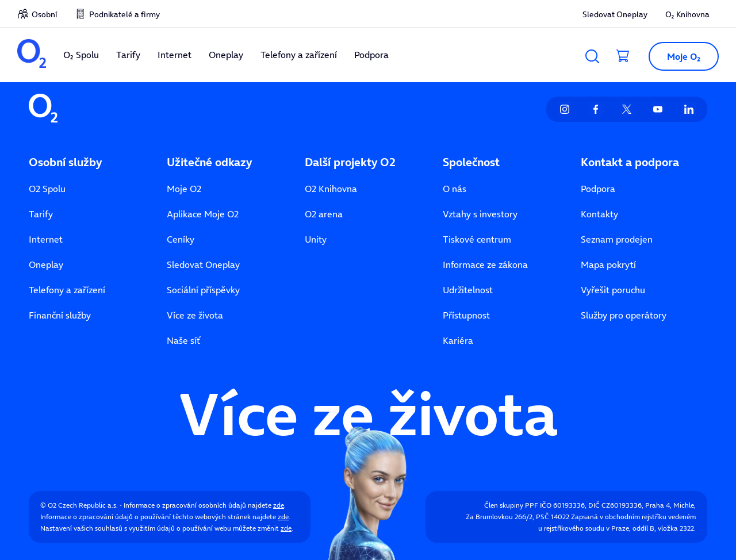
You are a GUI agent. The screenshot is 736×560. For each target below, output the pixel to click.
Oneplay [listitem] (226, 55)
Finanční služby (60, 315)
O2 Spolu (47, 189)
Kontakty (599, 214)
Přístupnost (466, 315)
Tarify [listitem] (128, 55)
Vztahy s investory (480, 214)
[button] (679, 56)
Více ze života (195, 315)
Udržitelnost (468, 290)
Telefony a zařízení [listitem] (299, 55)
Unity (316, 239)
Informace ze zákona (485, 264)
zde (279, 505)
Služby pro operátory (624, 315)
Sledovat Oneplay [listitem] (615, 14)
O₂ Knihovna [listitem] (687, 14)
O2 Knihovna (331, 189)
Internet (46, 239)
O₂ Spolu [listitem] (81, 55)
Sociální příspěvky (203, 290)
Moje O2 (184, 189)
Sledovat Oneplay (203, 264)
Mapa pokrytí (608, 264)
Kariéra (458, 340)
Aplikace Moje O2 (203, 214)
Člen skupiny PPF (511, 505)
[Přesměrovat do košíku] (623, 56)
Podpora (598, 189)
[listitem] (32, 55)
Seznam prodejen (617, 239)
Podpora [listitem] (371, 55)
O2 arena (324, 214)
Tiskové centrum (477, 239)
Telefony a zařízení (67, 290)
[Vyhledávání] (592, 56)
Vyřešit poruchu (613, 290)
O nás (455, 189)
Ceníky (181, 239)
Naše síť (183, 340)
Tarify (41, 214)
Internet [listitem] (175, 55)
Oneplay (46, 264)
